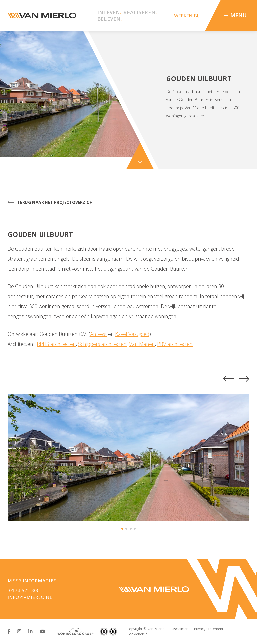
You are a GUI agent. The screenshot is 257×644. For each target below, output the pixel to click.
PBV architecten (175, 344)
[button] (228, 379)
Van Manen (142, 344)
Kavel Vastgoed (132, 334)
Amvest (99, 334)
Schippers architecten (102, 344)
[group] (128, 458)
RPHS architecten (56, 344)
